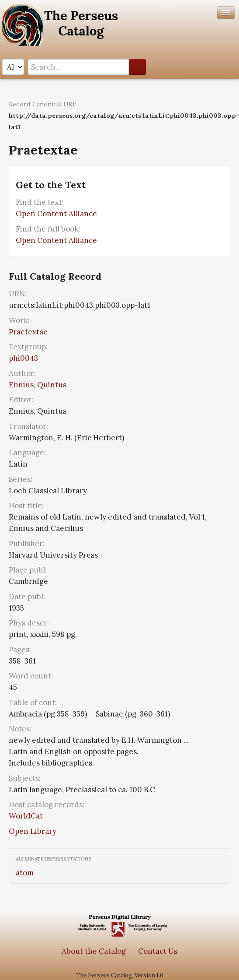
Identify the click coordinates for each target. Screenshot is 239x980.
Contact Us (158, 951)
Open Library (33, 831)
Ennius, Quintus (38, 385)
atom (25, 873)
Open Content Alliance (56, 214)
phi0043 (23, 358)
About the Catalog (94, 951)
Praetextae (28, 332)
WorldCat (26, 816)
